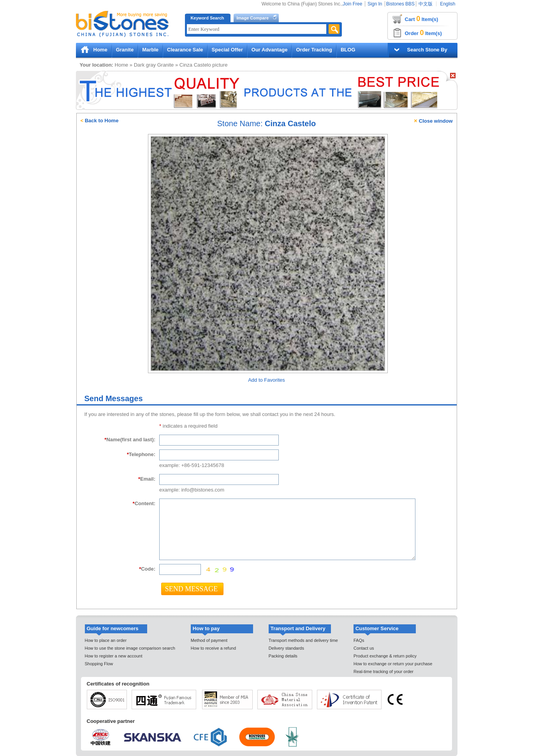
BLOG (348, 50)
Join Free (352, 4)
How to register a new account (114, 656)
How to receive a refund (213, 648)
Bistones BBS (400, 4)
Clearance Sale (185, 50)
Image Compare (253, 18)
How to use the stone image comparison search (130, 648)
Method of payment (209, 640)
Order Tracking (314, 50)
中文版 (426, 4)
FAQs (359, 640)
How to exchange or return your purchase (393, 664)
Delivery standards (286, 648)
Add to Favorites (266, 380)
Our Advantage (270, 50)
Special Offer (227, 50)
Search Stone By (427, 50)
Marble (150, 50)
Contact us (364, 648)
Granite (125, 50)
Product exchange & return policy (385, 656)
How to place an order (106, 640)
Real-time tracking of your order (383, 671)
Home (100, 50)
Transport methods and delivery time (303, 640)
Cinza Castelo (195, 65)
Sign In (375, 4)
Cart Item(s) (422, 19)
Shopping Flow (99, 664)
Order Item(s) (423, 33)
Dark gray (145, 65)
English (448, 4)
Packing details (283, 656)
